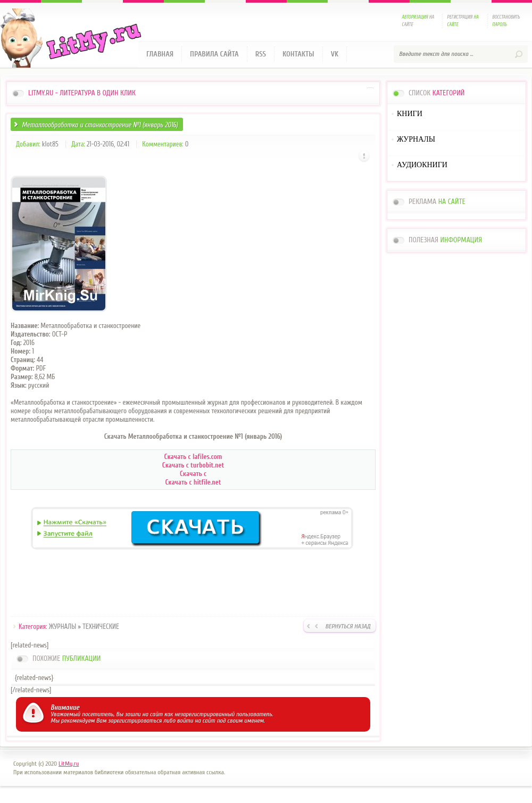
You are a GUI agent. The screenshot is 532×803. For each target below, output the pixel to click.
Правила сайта (214, 54)
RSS (261, 54)
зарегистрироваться (135, 720)
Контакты (298, 54)
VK (335, 54)
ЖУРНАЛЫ (63, 626)
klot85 (50, 144)
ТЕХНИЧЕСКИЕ (101, 626)
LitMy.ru (69, 764)
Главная (160, 54)
